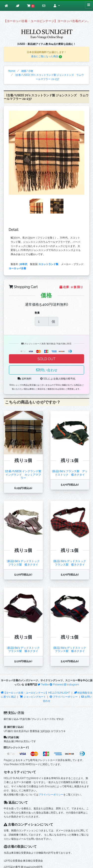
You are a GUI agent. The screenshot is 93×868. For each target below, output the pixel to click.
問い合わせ (47, 370)
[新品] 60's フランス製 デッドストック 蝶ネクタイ (70, 473)
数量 (37, 313)
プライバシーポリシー (64, 697)
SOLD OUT (46, 359)
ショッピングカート (33, 697)
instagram (71, 684)
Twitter (43, 684)
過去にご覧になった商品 (47, 56)
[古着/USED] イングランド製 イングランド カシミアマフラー (23, 475)
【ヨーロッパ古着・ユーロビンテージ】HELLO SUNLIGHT (35, 693)
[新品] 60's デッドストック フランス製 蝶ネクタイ (25, 563)
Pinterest (56, 684)
